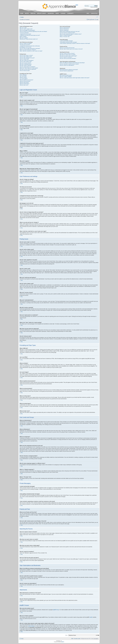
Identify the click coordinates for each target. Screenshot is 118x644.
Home (22, 13)
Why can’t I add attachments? (26, 64)
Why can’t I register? (24, 38)
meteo (27, 13)
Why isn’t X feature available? (66, 76)
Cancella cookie (77, 638)
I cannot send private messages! (66, 41)
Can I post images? (24, 79)
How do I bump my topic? (25, 71)
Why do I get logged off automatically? (27, 30)
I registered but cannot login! (25, 34)
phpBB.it (63, 642)
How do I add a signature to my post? (27, 58)
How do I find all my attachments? (67, 71)
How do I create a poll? (24, 59)
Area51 (91, 617)
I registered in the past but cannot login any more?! (30, 35)
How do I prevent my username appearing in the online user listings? (33, 31)
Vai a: (66, 635)
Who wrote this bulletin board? (66, 75)
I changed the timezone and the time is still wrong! (30, 46)
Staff (72, 638)
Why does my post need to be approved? (28, 69)
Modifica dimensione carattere (97, 17)
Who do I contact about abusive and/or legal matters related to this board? (75, 78)
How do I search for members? (66, 57)
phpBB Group (56, 610)
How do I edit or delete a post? (26, 57)
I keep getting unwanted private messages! (68, 42)
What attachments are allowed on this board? (69, 70)
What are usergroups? (64, 30)
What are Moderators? (64, 29)
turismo (63, 13)
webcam (33, 13)
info (88, 13)
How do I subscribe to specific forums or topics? (69, 64)
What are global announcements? (26, 80)
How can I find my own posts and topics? (68, 58)
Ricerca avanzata (94, 7)
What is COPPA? (23, 37)
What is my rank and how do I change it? (28, 50)
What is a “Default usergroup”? (66, 35)
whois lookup (31, 626)
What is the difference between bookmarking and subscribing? (72, 63)
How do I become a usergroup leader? (67, 33)
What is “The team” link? (65, 37)
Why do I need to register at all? (26, 29)
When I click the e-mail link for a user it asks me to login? (31, 51)
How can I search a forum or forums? (67, 53)
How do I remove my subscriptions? (67, 65)
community (70, 13)
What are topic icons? (24, 85)
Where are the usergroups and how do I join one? (70, 31)
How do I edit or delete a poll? (26, 62)
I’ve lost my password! (24, 33)
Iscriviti (93, 19)
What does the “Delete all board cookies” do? (29, 39)
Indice (22, 17)
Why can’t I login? (23, 28)
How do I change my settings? (26, 43)
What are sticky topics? (24, 82)
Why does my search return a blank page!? (68, 56)
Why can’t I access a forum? (25, 63)
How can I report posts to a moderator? (27, 67)
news (57, 13)
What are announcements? (25, 81)
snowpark (51, 13)
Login (97, 19)
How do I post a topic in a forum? (26, 55)
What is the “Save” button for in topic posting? (29, 68)
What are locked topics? (24, 84)
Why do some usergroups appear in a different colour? (71, 34)
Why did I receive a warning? (25, 65)
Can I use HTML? (23, 76)
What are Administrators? (65, 28)
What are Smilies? (23, 77)
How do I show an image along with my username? (30, 48)
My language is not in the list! (25, 47)
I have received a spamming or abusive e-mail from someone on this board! (75, 43)
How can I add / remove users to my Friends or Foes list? (71, 49)
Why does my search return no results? (68, 55)
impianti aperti (42, 13)
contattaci (94, 13)
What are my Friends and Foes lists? (67, 48)
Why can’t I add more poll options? (27, 60)
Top (22, 97)
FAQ (89, 19)
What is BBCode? (23, 75)
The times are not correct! (25, 45)
